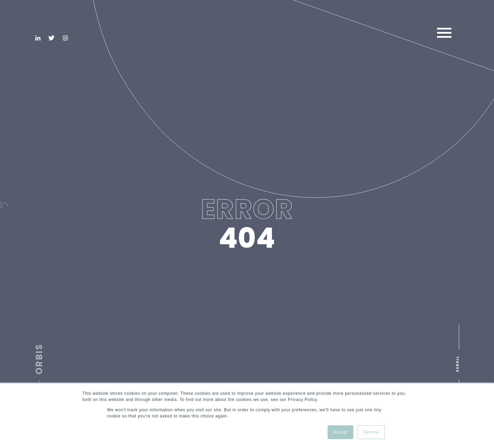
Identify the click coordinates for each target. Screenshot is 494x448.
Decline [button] (371, 432)
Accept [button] (341, 432)
